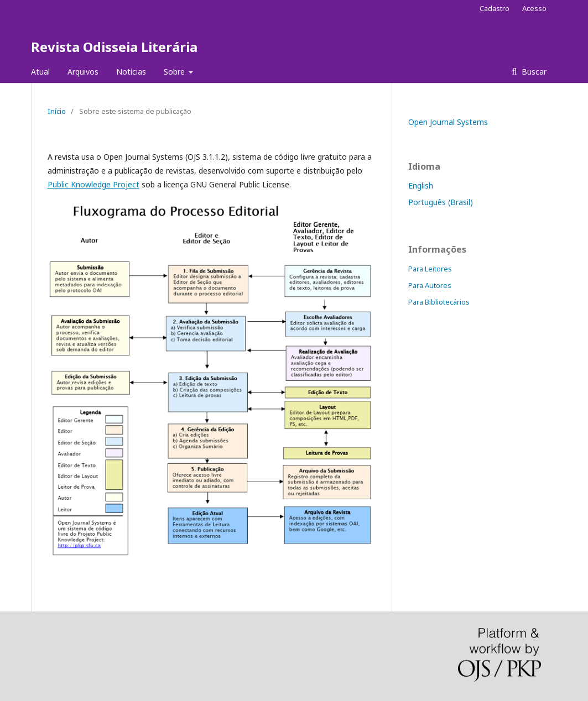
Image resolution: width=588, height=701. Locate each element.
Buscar (533, 72)
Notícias (131, 72)
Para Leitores (430, 269)
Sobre (175, 72)
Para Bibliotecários (439, 302)
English (421, 185)
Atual (40, 72)
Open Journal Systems (448, 122)
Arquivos (83, 72)
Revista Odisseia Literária (114, 47)
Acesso (534, 8)
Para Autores (430, 285)
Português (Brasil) (441, 202)
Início (57, 111)
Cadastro (495, 8)
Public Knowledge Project (93, 184)
